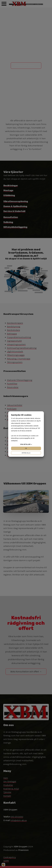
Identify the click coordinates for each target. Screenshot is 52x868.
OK (26, 448)
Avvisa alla (26, 453)
